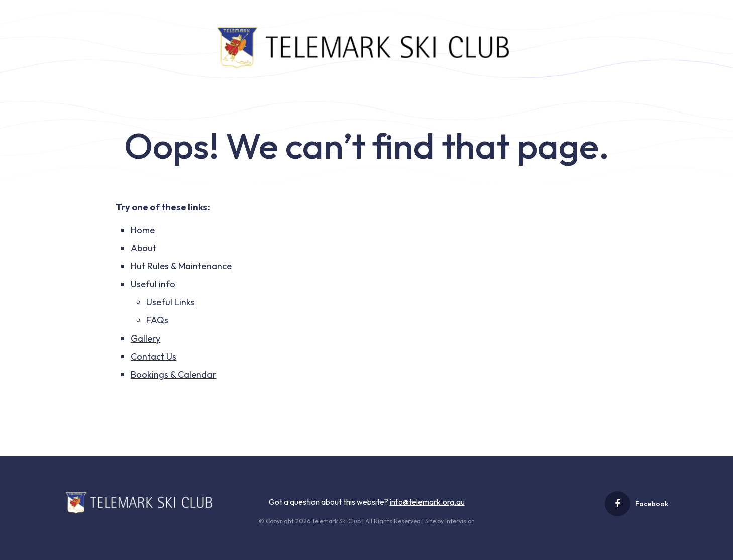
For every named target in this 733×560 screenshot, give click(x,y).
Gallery (145, 338)
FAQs (157, 320)
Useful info (153, 284)
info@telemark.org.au (427, 502)
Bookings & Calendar (173, 374)
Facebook (637, 504)
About (143, 248)
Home (143, 230)
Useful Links (170, 302)
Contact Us (153, 356)
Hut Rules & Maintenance (181, 266)
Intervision (460, 521)
